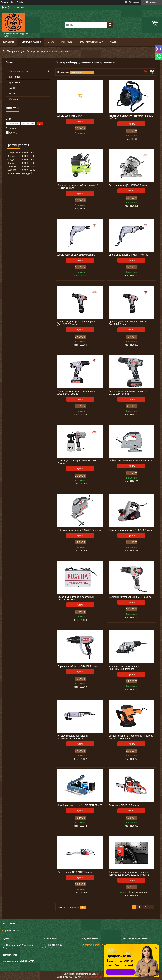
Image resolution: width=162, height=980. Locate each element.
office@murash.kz (94, 945)
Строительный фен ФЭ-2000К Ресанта (78, 666)
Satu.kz (95, 974)
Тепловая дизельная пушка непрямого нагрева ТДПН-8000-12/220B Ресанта (129, 873)
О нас (51, 42)
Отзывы (14, 99)
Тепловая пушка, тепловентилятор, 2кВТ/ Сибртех (131, 117)
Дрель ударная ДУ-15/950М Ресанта (128, 255)
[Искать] (110, 25)
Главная (9, 42)
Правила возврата (13, 931)
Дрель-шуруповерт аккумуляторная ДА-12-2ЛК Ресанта (76, 323)
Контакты (67, 42)
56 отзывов (134, 2)
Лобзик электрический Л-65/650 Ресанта (79, 530)
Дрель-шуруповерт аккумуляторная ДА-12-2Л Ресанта (128, 323)
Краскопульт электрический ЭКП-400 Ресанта (77, 462)
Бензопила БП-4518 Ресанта (124, 805)
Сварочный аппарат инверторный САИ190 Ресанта (75, 598)
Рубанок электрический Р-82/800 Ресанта (131, 530)
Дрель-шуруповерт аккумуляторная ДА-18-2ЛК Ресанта (128, 392)
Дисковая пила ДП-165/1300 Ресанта (128, 185)
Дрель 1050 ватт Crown (70, 116)
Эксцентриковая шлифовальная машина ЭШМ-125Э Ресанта (131, 737)
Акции (114, 42)
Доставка (14, 82)
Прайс (13, 93)
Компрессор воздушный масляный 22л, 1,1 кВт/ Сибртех (79, 187)
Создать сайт (7, 2)
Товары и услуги (31, 42)
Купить (80, 121)
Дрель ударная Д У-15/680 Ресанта (76, 255)
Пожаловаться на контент (95, 977)
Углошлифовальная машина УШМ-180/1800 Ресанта (73, 737)
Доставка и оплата (91, 42)
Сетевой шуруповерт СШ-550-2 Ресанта (130, 597)
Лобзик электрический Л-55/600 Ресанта (130, 461)
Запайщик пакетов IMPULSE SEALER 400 (80, 805)
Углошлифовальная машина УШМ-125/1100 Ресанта (124, 668)
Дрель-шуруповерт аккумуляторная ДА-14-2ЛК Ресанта (76, 392)
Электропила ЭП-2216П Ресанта (75, 872)
